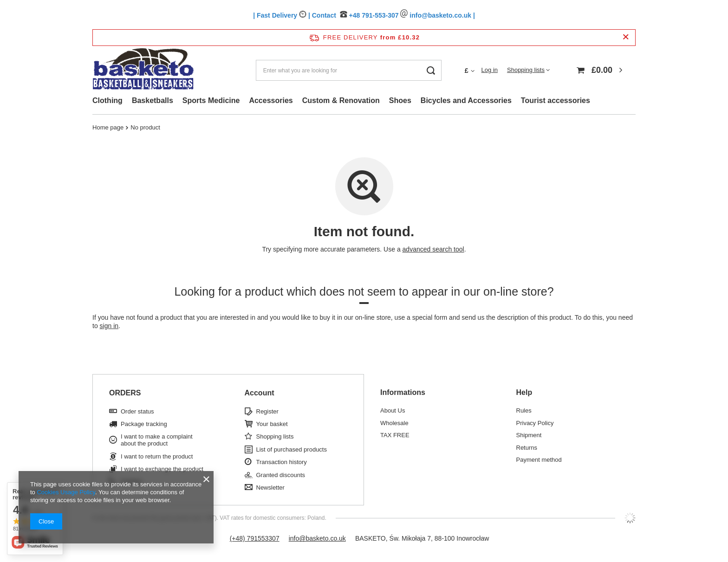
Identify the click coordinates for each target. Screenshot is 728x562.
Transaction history (282, 462)
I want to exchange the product (162, 469)
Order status (137, 411)
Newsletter (270, 488)
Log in (490, 70)
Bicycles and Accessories (466, 100)
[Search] (431, 70)
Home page (108, 127)
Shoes (400, 100)
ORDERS (125, 393)
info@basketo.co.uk (317, 538)
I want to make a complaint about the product (157, 440)
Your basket (272, 424)
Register (267, 411)
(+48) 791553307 (255, 538)
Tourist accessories (556, 100)
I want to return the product (157, 456)
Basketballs (153, 100)
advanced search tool (433, 249)
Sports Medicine (211, 100)
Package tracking (144, 424)
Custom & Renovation (341, 100)
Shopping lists (526, 70)
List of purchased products (292, 449)
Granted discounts (281, 475)
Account (260, 393)
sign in (109, 326)
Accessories (271, 100)
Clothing (107, 100)
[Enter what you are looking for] (349, 70)
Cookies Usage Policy (66, 492)
